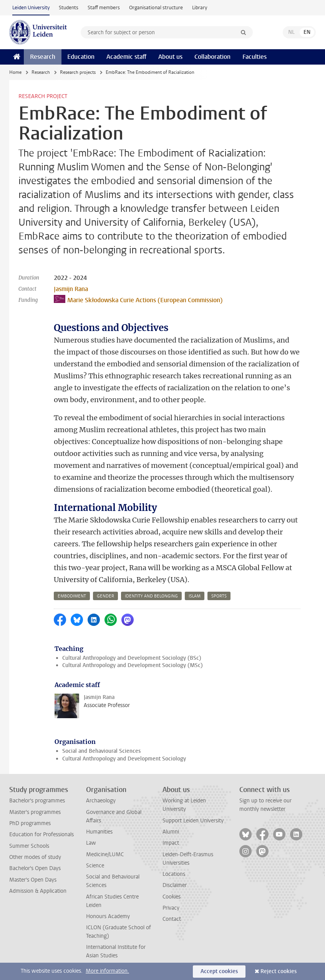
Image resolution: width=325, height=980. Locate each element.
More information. (107, 971)
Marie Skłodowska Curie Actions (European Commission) (138, 299)
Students (69, 7)
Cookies (172, 897)
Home (15, 72)
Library (200, 7)
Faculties (255, 57)
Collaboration (212, 57)
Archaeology (101, 801)
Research (43, 57)
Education (81, 57)
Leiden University (31, 7)
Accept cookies (219, 971)
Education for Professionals (41, 834)
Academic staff (126, 57)
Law (91, 843)
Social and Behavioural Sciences (101, 751)
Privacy (171, 908)
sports (219, 596)
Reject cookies (279, 971)
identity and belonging (151, 596)
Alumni (171, 832)
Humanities (99, 832)
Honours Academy (108, 916)
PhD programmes (30, 823)
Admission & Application (38, 891)
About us (170, 57)
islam (195, 596)
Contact (172, 919)
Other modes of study (35, 857)
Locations (174, 874)
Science (95, 866)
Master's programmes (35, 812)
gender (105, 596)
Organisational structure (156, 7)
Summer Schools (29, 846)
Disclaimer (175, 885)
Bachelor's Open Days (35, 868)
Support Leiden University (193, 821)
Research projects (78, 72)
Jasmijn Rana (71, 289)
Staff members (104, 7)
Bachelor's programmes (37, 801)
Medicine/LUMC (105, 854)
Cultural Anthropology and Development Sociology (124, 759)
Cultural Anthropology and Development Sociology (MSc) (133, 665)
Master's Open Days (33, 880)
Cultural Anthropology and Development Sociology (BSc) (132, 658)
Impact (171, 843)
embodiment (72, 596)
